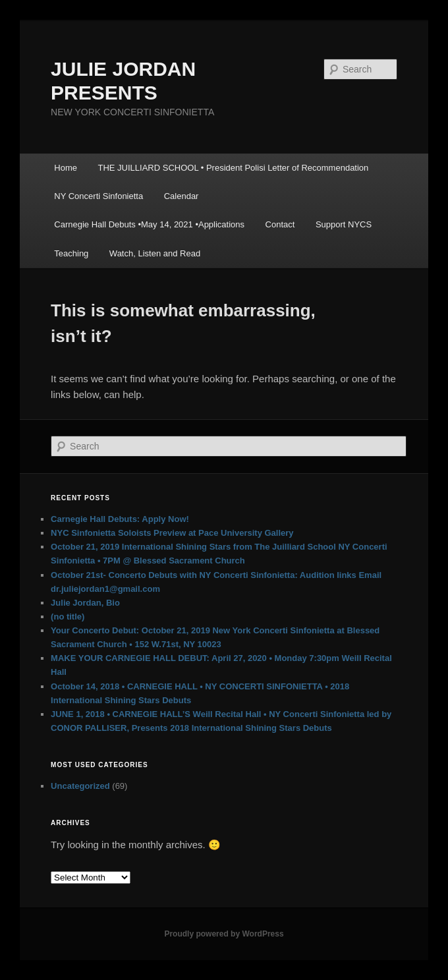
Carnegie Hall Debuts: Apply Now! (120, 519)
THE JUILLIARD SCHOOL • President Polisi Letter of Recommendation (233, 168)
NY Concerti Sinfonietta (98, 196)
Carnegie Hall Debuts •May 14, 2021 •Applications (149, 224)
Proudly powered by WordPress (224, 934)
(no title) (68, 617)
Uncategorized (80, 786)
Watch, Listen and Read (155, 253)
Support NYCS (344, 224)
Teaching (71, 253)
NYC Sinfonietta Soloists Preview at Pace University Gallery (172, 533)
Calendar (182, 196)
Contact (280, 224)
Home (66, 168)
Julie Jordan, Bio (85, 603)
